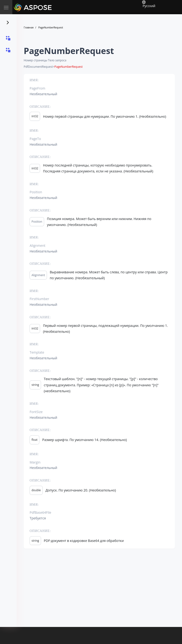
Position (37, 222)
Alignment (38, 275)
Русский (149, 4)
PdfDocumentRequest (38, 67)
